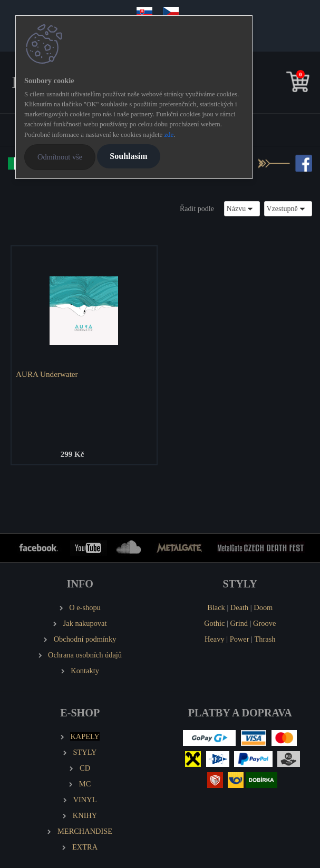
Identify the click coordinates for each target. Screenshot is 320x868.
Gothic (214, 623)
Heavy (215, 639)
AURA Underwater (47, 374)
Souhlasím (128, 156)
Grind (239, 623)
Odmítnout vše (60, 157)
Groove (264, 623)
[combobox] (242, 209)
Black (216, 607)
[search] (282, 84)
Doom (263, 607)
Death (239, 607)
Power (240, 639)
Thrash (265, 639)
